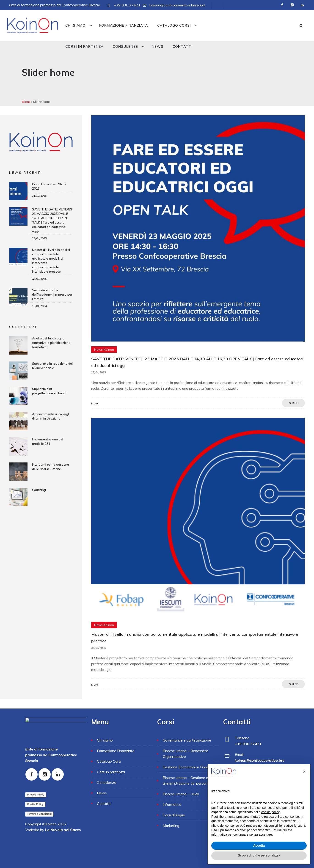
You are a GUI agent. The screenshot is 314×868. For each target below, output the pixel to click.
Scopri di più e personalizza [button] (259, 855)
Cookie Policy (35, 804)
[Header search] (301, 25)
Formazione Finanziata (124, 25)
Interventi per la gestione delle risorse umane (51, 467)
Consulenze (125, 46)
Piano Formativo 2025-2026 (49, 186)
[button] (304, 772)
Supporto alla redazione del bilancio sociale (52, 366)
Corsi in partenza (84, 46)
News (158, 46)
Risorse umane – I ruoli (181, 794)
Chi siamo (75, 25)
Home (26, 102)
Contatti (183, 46)
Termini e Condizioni (39, 814)
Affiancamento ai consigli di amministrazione (51, 416)
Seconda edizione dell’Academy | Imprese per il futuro (52, 294)
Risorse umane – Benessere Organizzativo (185, 754)
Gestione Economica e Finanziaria (190, 767)
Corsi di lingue (174, 815)
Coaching (39, 490)
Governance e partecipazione (187, 740)
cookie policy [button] (270, 812)
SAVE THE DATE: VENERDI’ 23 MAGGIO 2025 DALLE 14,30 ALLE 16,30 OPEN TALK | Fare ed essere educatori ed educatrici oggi (52, 220)
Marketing (171, 826)
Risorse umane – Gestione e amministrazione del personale (187, 780)
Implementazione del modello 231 (48, 441)
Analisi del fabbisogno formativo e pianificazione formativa (51, 343)
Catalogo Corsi (174, 25)
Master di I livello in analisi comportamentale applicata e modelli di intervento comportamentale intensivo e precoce (51, 261)
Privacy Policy (36, 795)
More (95, 403)
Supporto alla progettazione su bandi (49, 391)
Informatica (172, 804)
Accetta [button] (259, 846)
